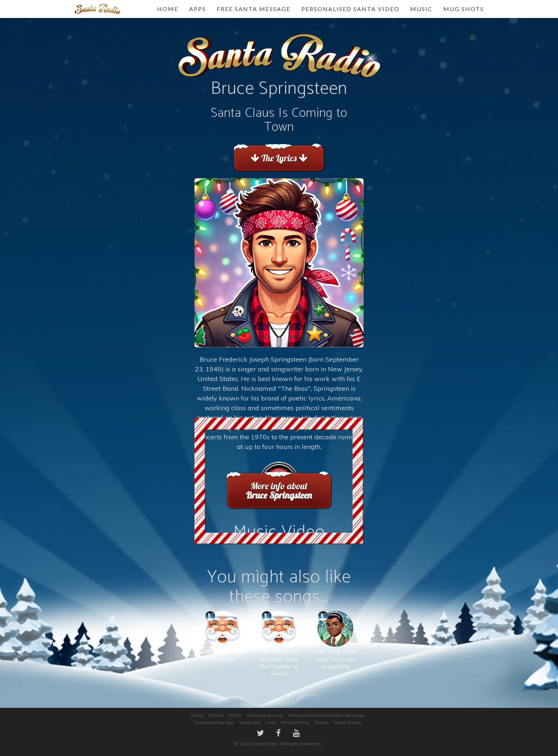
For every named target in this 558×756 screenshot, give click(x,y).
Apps (198, 9)
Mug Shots (464, 9)
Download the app (214, 722)
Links (271, 722)
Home (168, 9)
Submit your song (265, 715)
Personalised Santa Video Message (326, 715)
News (197, 715)
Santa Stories (348, 722)
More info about (279, 491)
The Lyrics (279, 158)
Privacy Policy (296, 722)
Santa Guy (250, 722)
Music (421, 9)
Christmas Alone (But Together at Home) (279, 651)
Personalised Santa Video (350, 9)
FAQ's (235, 715)
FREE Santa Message (254, 9)
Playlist (216, 715)
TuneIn (321, 722)
